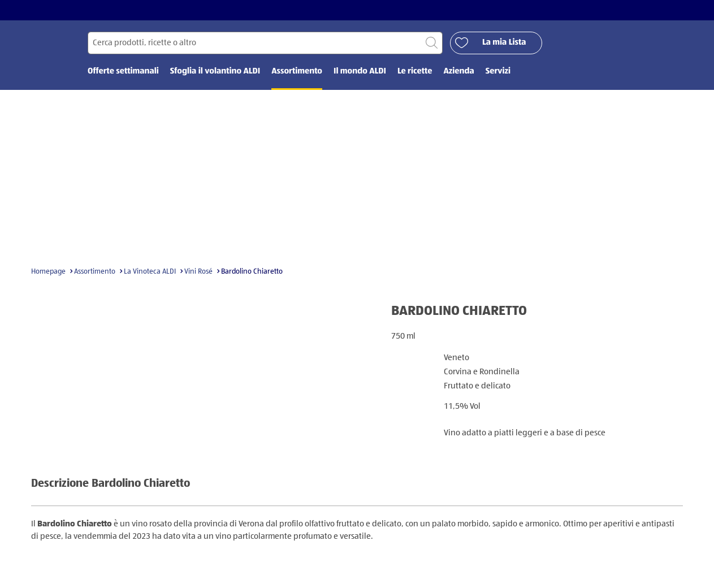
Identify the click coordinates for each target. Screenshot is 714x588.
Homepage (48, 272)
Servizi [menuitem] (498, 72)
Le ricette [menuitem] (415, 72)
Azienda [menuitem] (458, 72)
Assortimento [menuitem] (297, 72)
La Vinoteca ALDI (150, 272)
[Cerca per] (265, 43)
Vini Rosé (198, 272)
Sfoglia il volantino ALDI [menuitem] (215, 72)
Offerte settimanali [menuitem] (123, 72)
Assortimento (95, 272)
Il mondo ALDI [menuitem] (360, 72)
